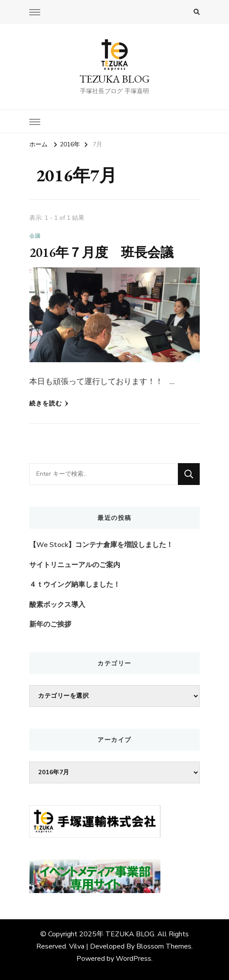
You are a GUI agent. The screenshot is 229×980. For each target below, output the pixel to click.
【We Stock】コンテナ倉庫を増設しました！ (101, 545)
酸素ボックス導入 (57, 605)
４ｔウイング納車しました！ (75, 585)
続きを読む (49, 403)
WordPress (134, 959)
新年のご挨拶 (50, 624)
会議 (35, 236)
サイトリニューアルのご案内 (75, 565)
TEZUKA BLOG (114, 79)
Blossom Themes (164, 946)
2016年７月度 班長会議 (101, 252)
